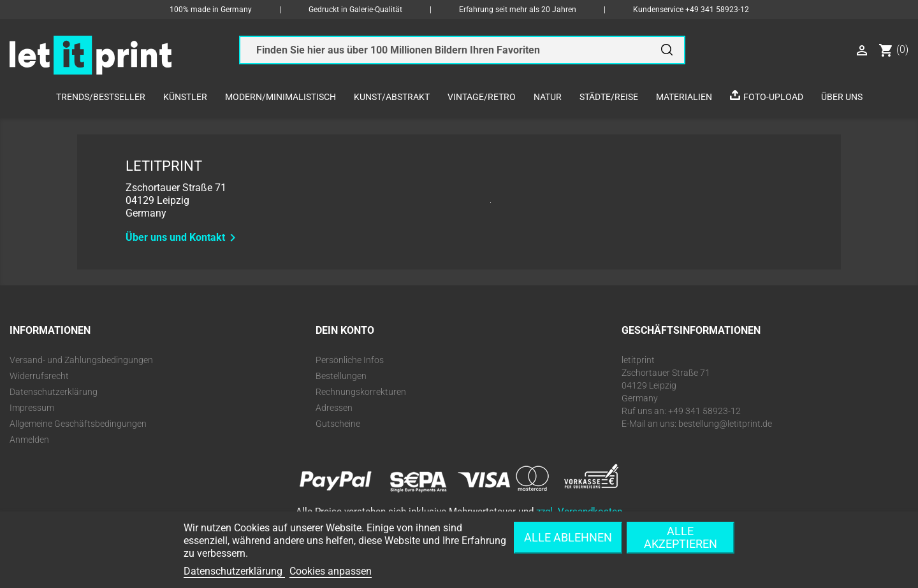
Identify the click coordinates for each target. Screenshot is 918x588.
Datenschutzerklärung (54, 392)
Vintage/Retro (482, 97)
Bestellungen (341, 376)
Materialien (684, 97)
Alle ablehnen (568, 537)
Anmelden (29, 440)
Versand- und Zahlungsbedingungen (81, 360)
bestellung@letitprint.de (725, 424)
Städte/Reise (609, 97)
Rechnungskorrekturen (361, 392)
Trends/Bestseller (101, 97)
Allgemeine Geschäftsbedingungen (78, 424)
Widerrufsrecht (39, 376)
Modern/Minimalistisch (280, 97)
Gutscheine (338, 424)
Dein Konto (345, 330)
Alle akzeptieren (681, 537)
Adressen (334, 408)
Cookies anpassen (331, 571)
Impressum (32, 408)
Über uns (842, 97)
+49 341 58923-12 (717, 10)
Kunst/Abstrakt (392, 97)
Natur (548, 97)
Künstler (185, 97)
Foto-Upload (773, 97)
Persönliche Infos (350, 360)
